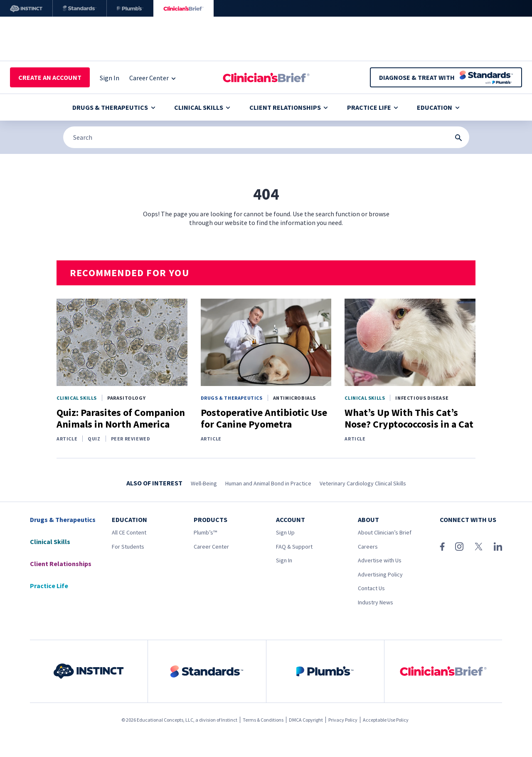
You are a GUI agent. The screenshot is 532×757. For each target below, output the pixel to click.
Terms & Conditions (263, 720)
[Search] (266, 137)
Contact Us (371, 588)
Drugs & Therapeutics (114, 107)
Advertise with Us (380, 560)
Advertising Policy (380, 574)
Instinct (229, 720)
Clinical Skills (202, 107)
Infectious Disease (422, 398)
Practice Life (373, 107)
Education (438, 107)
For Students (128, 547)
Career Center (211, 547)
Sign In (284, 560)
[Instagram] (459, 547)
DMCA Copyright (306, 720)
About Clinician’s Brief (385, 532)
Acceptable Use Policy (386, 720)
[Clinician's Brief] (183, 8)
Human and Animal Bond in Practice (268, 483)
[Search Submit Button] (458, 138)
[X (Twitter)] (479, 547)
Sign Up (285, 532)
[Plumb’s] (130, 8)
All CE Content (129, 532)
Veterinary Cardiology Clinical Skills (363, 483)
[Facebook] (442, 547)
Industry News (376, 602)
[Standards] (80, 8)
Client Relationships (289, 107)
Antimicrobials (294, 398)
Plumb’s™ (205, 532)
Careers (368, 547)
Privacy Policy (343, 720)
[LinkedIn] (498, 547)
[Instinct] (26, 8)
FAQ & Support (294, 547)
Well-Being (204, 483)
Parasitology (126, 398)
